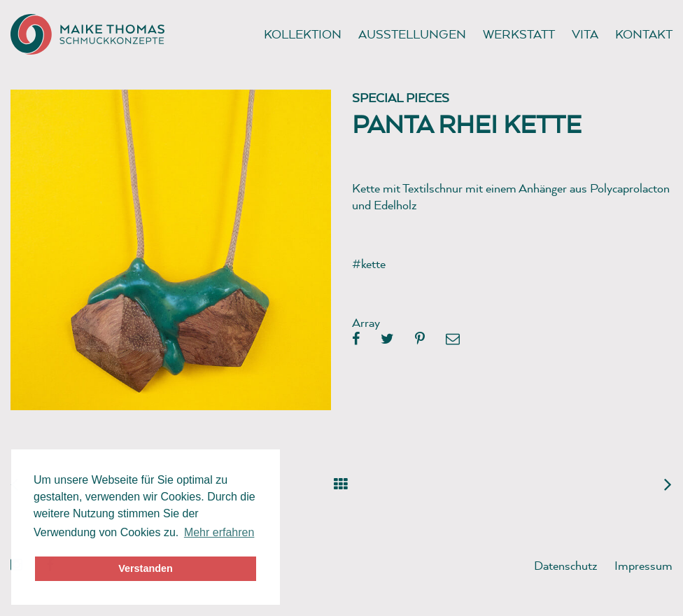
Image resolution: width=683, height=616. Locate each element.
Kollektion (303, 34)
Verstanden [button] (146, 568)
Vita (585, 34)
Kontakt (644, 34)
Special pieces (401, 98)
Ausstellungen (412, 34)
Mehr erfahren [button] (219, 532)
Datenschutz (566, 565)
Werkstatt (519, 34)
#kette (369, 264)
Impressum (643, 565)
